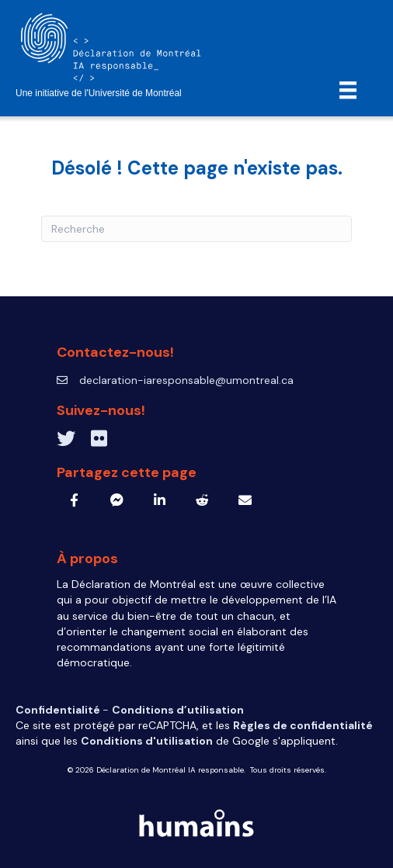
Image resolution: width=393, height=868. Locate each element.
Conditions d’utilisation (178, 710)
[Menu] (348, 90)
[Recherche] (196, 229)
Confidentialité (59, 710)
